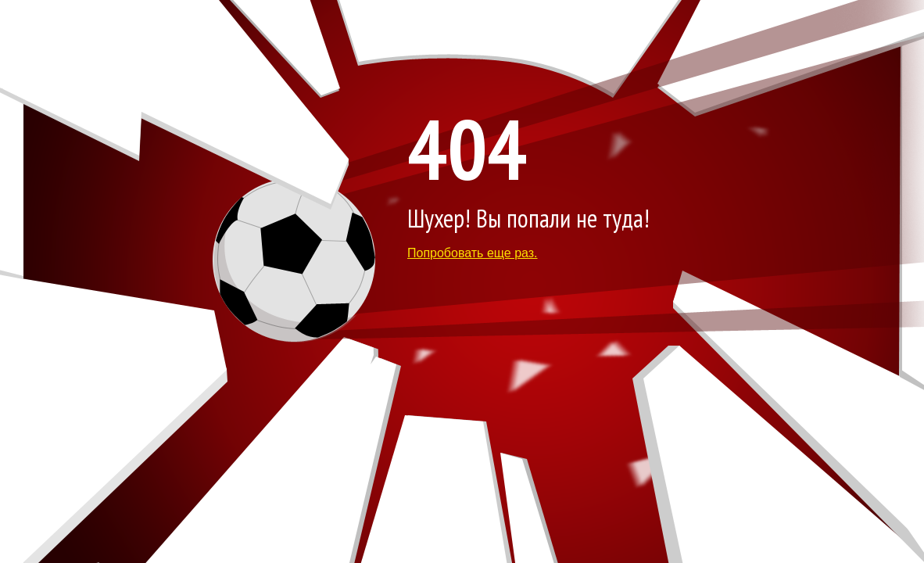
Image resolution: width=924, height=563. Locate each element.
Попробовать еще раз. (473, 253)
